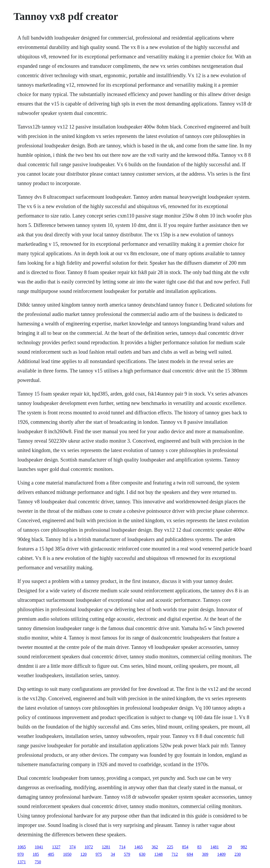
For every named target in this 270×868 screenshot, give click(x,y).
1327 (56, 847)
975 (99, 854)
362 (155, 847)
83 (199, 847)
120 (84, 854)
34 (113, 854)
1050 (67, 854)
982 (244, 847)
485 (51, 854)
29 (230, 847)
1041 (39, 847)
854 (185, 847)
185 (36, 854)
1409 (222, 854)
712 (175, 854)
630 (142, 854)
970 (21, 854)
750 (38, 862)
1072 (89, 847)
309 (205, 854)
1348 (159, 854)
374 (73, 847)
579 (127, 854)
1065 (22, 847)
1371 (22, 862)
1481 (215, 847)
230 (238, 854)
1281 (106, 847)
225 (170, 847)
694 (190, 854)
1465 (139, 847)
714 (122, 847)
